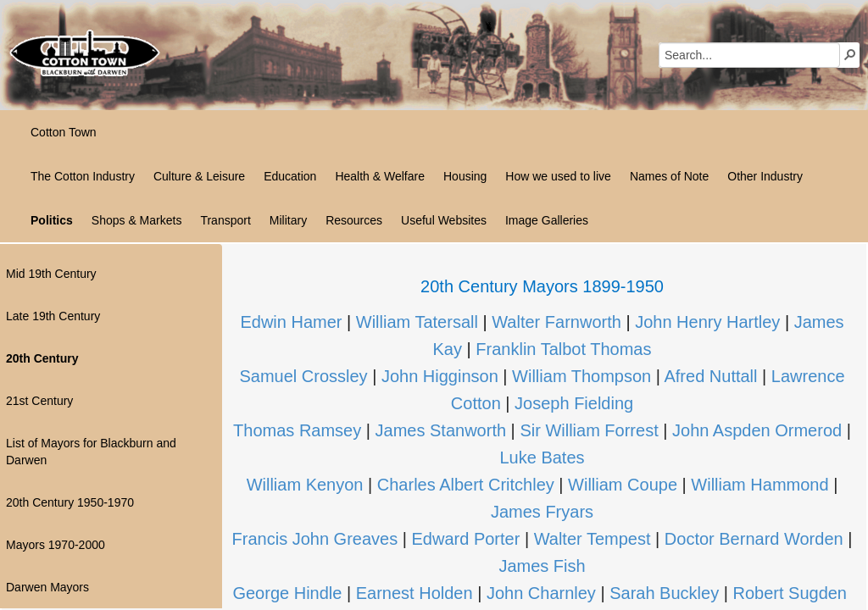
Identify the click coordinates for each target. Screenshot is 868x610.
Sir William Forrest (589, 430)
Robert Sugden (790, 593)
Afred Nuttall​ (710, 376)
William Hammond (759, 485)
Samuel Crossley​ (303, 376)
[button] (850, 54)
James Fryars (542, 512)
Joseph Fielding (574, 403)
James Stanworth (441, 430)
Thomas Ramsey (297, 430)
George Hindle (287, 593)
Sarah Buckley (662, 593)
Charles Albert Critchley (463, 485)
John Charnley (541, 593)
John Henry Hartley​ (707, 322)
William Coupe (623, 485)
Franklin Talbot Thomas (563, 349)
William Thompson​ (581, 376)
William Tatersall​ (417, 322)
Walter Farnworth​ (556, 322)
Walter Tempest (593, 539)
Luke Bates (542, 457)
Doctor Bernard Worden (754, 539)
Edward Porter (468, 539)
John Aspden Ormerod (757, 430)
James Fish (542, 566)
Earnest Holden (415, 593)
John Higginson (440, 376)
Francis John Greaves (315, 539)
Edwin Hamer (291, 322)
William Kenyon (305, 485)
